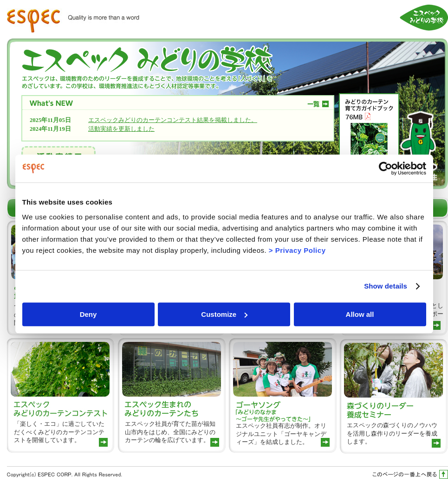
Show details (386, 286)
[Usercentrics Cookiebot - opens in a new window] (386, 168)
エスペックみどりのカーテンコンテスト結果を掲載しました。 (173, 120)
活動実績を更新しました (121, 129)
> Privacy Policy (297, 250)
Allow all (360, 314)
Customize (224, 314)
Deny (88, 314)
